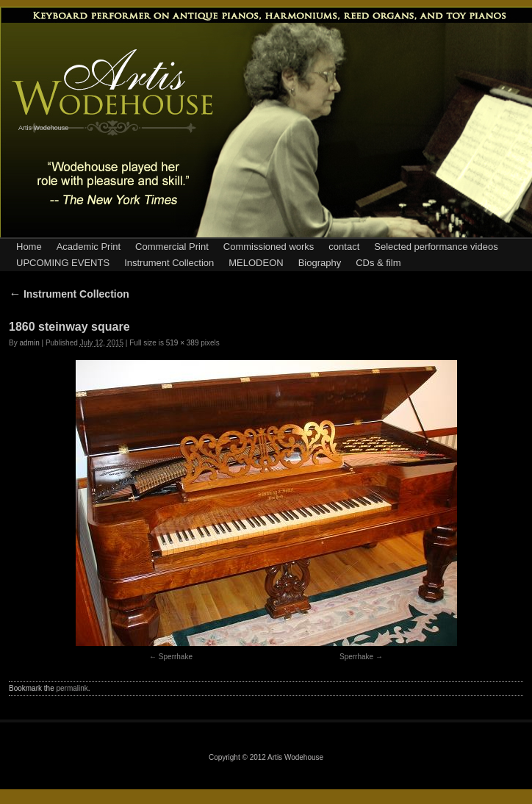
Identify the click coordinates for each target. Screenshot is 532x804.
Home (29, 247)
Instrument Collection (169, 263)
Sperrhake (176, 657)
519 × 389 (183, 343)
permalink (72, 688)
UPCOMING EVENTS (63, 263)
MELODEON (256, 263)
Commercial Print (172, 247)
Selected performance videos (436, 247)
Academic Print (89, 247)
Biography (320, 263)
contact (344, 247)
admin (29, 343)
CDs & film (378, 263)
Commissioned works (269, 247)
